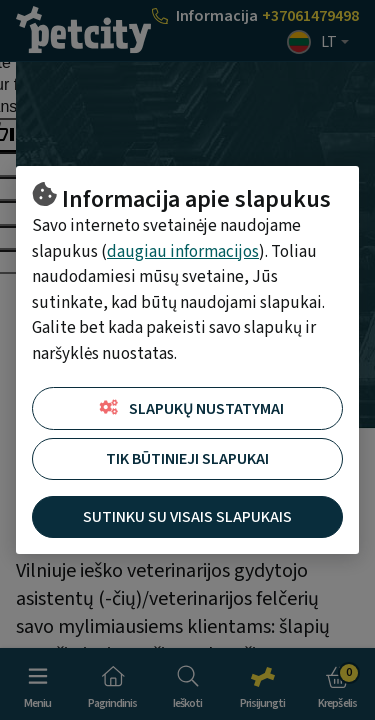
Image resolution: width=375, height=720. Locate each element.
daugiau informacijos (183, 252)
